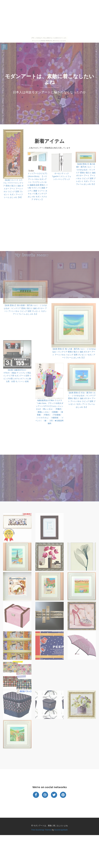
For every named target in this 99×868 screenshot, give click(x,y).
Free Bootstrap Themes (41, 830)
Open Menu (4, 47)
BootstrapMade (61, 830)
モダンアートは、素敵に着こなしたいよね (49, 79)
